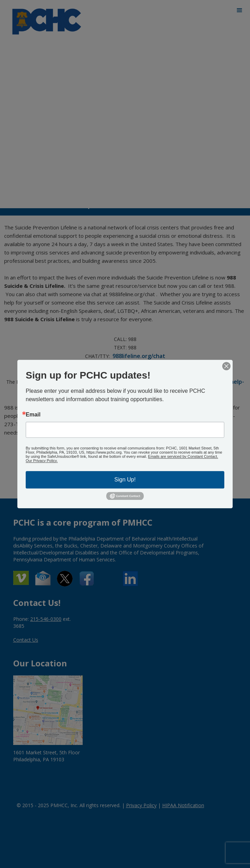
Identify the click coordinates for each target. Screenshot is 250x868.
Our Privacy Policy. (42, 461)
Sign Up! (125, 480)
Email (33, 415)
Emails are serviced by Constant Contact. (183, 456)
